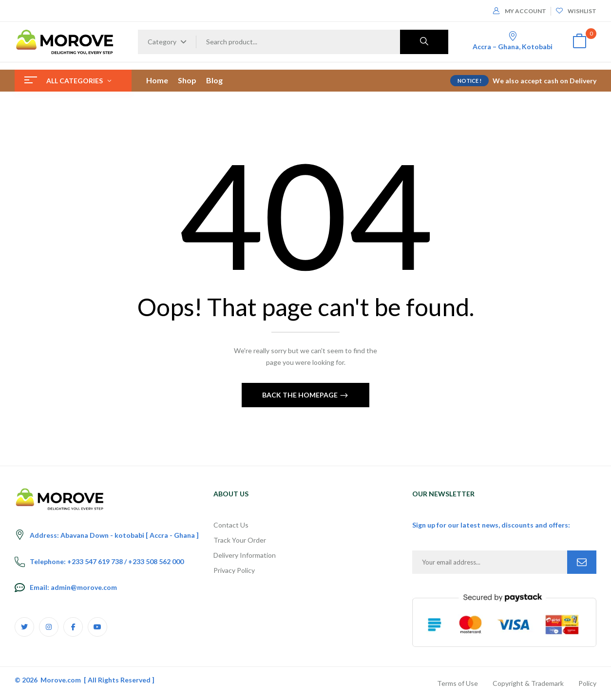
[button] (579, 42)
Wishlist (576, 11)
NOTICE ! (469, 81)
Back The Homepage (301, 395)
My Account (520, 11)
